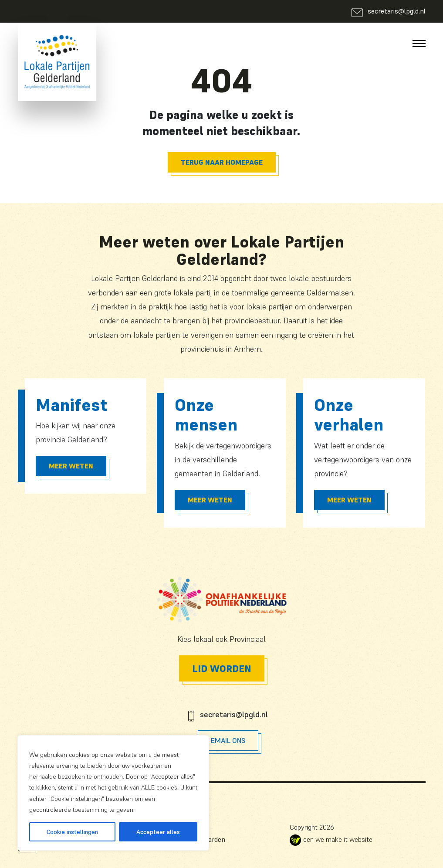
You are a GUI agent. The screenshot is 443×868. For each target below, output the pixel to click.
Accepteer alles (158, 832)
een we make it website (331, 839)
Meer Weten (71, 466)
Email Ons (228, 740)
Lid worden (222, 668)
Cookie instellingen (72, 832)
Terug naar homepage (222, 162)
